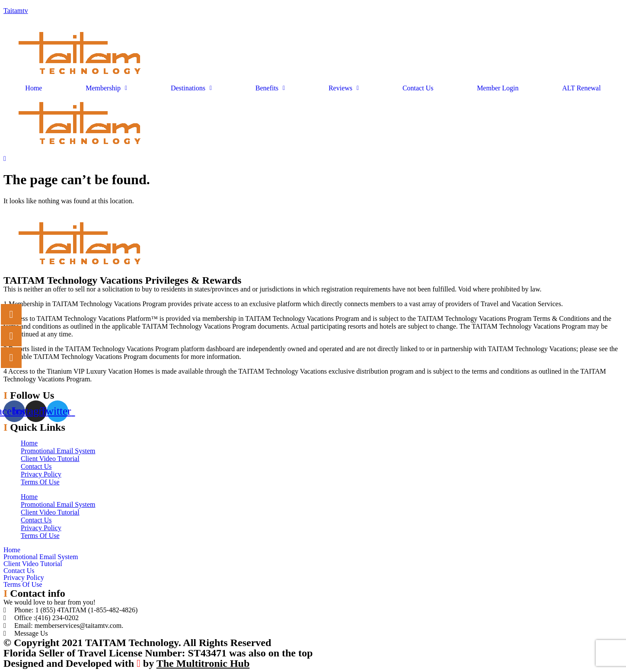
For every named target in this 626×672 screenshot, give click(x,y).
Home (34, 88)
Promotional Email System (58, 451)
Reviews (344, 88)
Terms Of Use (40, 482)
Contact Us (418, 88)
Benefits (270, 88)
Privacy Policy (41, 474)
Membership (106, 88)
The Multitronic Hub (203, 663)
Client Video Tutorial (50, 459)
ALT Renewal (581, 88)
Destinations (191, 88)
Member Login (498, 88)
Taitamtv (16, 11)
